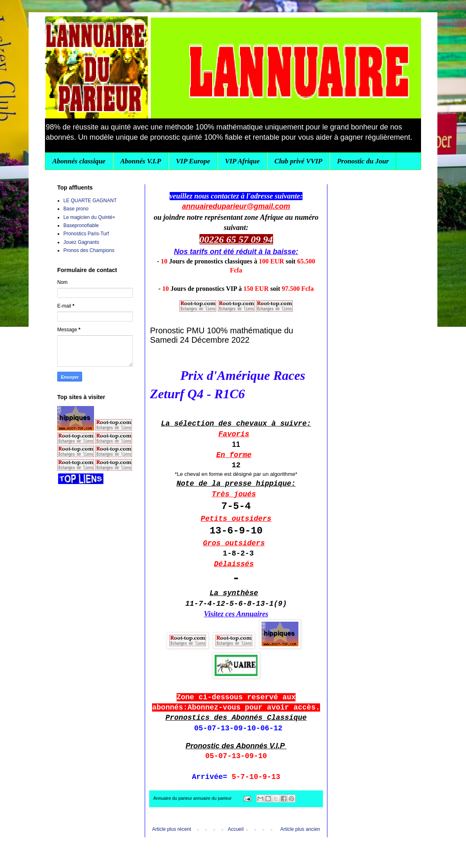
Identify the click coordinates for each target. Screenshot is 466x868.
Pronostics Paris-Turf (86, 234)
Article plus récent (171, 829)
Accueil (236, 829)
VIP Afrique (242, 161)
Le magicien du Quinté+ (89, 217)
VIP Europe (193, 161)
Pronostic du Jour (363, 161)
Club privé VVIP (298, 161)
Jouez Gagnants (81, 242)
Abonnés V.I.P (141, 161)
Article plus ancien (300, 829)
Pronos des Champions (89, 250)
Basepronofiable (81, 225)
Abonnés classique (79, 161)
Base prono (76, 209)
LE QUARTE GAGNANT (90, 201)
